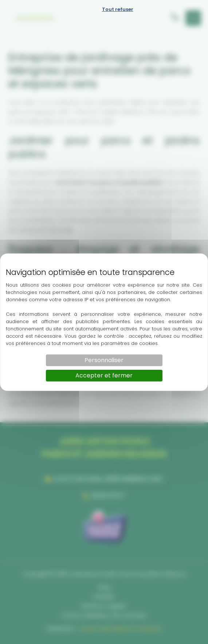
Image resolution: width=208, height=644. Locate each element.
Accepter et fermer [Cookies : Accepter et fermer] (104, 375)
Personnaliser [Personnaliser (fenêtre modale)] (104, 360)
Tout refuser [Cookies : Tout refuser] (118, 9)
